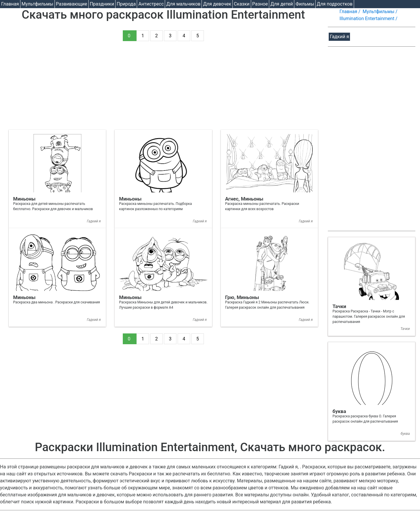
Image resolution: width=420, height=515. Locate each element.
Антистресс (151, 4)
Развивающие (72, 4)
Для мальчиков (183, 4)
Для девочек (217, 4)
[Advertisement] (163, 89)
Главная (10, 4)
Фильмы (305, 4)
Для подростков (335, 4)
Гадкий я (339, 37)
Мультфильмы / (380, 12)
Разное (260, 4)
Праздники (102, 4)
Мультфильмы (37, 4)
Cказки (242, 4)
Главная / (350, 12)
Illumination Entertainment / (369, 19)
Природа (126, 4)
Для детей (282, 4)
